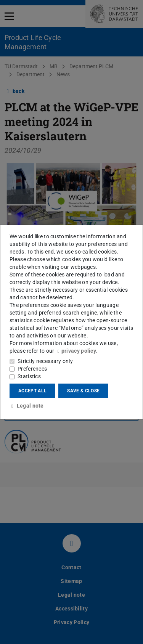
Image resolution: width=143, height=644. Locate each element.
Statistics (29, 376)
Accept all (32, 391)
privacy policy (76, 351)
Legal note (27, 406)
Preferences (32, 369)
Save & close (83, 391)
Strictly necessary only (45, 361)
